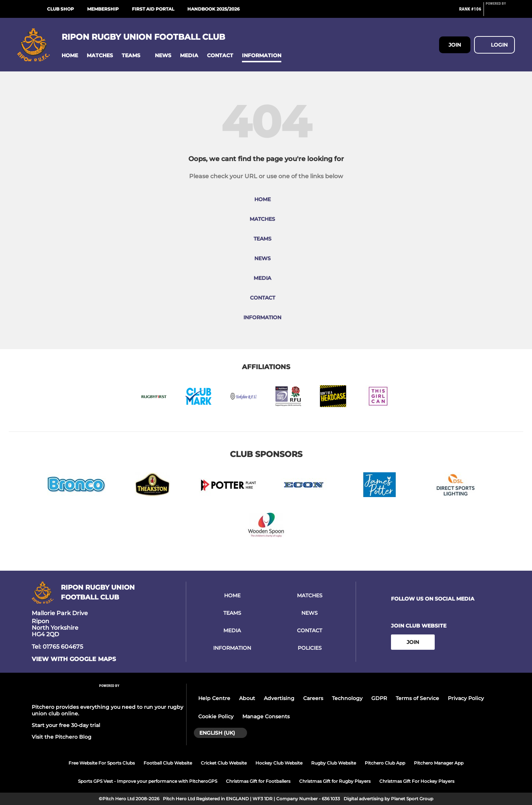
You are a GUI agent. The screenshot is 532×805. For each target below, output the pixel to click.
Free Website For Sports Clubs (102, 763)
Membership (103, 9)
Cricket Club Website (224, 763)
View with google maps (74, 659)
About (247, 698)
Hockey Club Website (279, 763)
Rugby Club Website (334, 763)
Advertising (279, 698)
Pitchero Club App (385, 763)
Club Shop (60, 9)
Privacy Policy (466, 698)
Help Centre (214, 698)
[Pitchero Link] (500, 12)
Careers (313, 698)
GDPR (379, 698)
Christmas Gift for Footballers (258, 781)
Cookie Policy (216, 716)
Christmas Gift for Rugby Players (335, 781)
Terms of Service (417, 698)
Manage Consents (266, 716)
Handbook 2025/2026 (214, 9)
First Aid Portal (153, 9)
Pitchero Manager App (439, 763)
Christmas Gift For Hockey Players (417, 781)
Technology (347, 698)
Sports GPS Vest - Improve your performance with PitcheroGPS (148, 781)
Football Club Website (168, 763)
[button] (70, 56)
